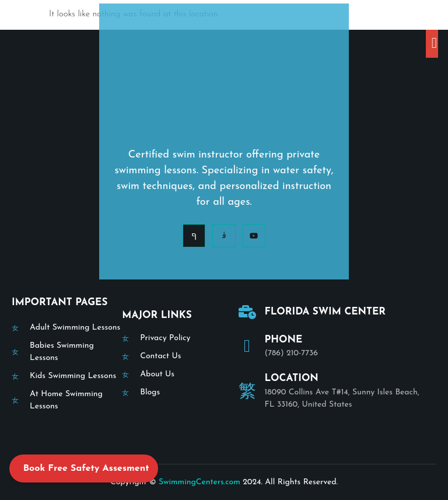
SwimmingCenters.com (199, 482)
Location (292, 378)
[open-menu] (432, 44)
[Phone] (247, 346)
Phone (284, 340)
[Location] (247, 391)
